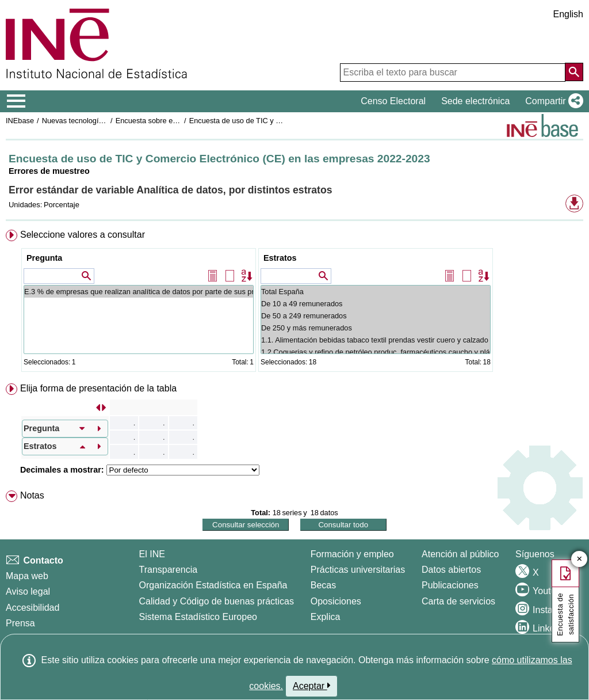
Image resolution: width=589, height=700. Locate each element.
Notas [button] (32, 495)
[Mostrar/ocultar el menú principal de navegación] (16, 101)
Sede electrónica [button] (475, 101)
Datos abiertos (451, 570)
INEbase (20, 121)
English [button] (568, 14)
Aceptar (311, 686)
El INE (152, 554)
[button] (552, 101)
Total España (376, 292)
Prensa (20, 623)
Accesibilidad (32, 608)
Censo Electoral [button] (393, 101)
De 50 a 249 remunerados (376, 316)
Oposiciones (336, 601)
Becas (323, 585)
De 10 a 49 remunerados (376, 304)
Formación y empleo (352, 554)
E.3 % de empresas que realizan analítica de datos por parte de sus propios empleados (139, 292)
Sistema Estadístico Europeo (198, 617)
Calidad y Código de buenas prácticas (217, 601)
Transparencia (169, 570)
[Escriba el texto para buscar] (453, 73)
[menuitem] (294, 303)
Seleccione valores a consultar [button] (83, 235)
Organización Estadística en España (213, 585)
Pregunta (44, 258)
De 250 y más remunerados (376, 328)
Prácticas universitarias (358, 570)
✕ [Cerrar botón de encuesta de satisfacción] (580, 559)
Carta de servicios (458, 601)
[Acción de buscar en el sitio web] (574, 72)
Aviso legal (28, 591)
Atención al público (460, 554)
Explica (326, 617)
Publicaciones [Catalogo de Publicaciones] (450, 585)
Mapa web (27, 576)
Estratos (280, 258)
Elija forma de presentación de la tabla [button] (98, 388)
